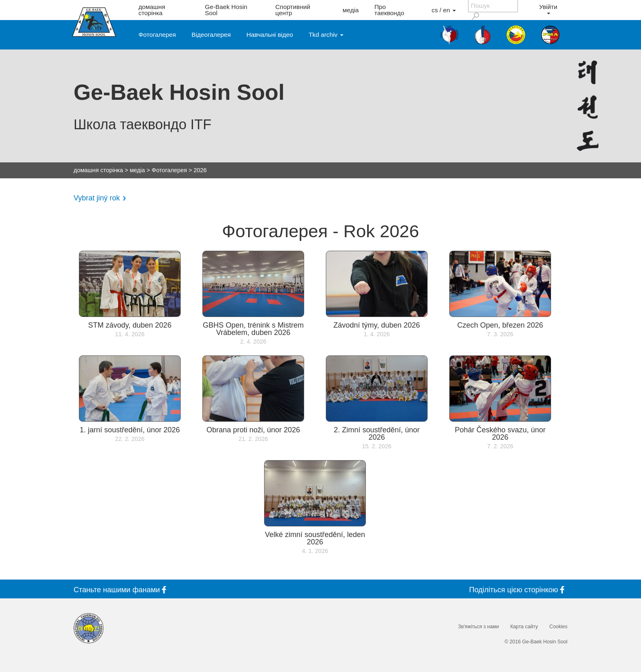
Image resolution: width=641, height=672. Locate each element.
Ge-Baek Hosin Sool (226, 10)
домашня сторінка (152, 10)
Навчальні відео (270, 35)
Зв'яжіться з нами (479, 627)
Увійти (548, 9)
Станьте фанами (121, 590)
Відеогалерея (211, 35)
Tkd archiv (326, 35)
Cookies (558, 627)
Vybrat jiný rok (97, 198)
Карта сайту (524, 627)
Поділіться (518, 590)
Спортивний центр (293, 10)
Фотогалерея (157, 35)
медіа (351, 10)
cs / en (444, 10)
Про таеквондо (389, 10)
